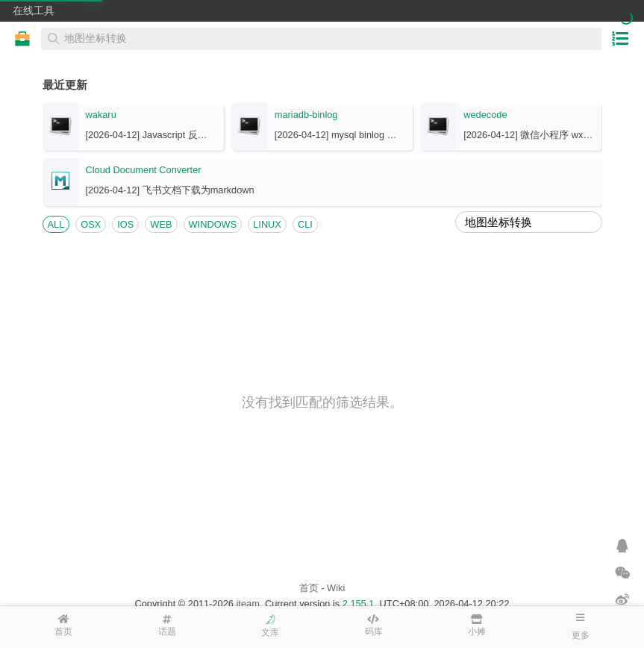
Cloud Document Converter (144, 170)
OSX (91, 224)
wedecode (485, 115)
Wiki (336, 588)
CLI (305, 224)
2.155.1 (359, 604)
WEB (161, 224)
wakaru (101, 115)
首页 (309, 588)
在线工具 (34, 10)
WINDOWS (213, 224)
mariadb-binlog (306, 115)
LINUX (267, 224)
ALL (56, 224)
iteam (248, 604)
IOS (125, 224)
